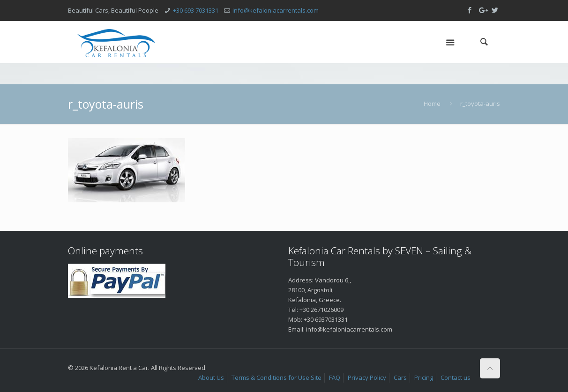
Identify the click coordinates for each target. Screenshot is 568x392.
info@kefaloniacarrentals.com (276, 10)
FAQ (335, 377)
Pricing (424, 377)
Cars (400, 377)
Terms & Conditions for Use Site (277, 377)
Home (432, 104)
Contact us (456, 377)
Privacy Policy (367, 377)
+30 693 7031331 (196, 10)
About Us (211, 377)
